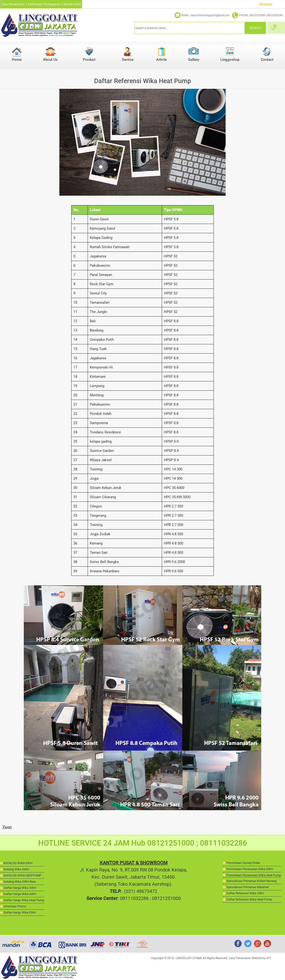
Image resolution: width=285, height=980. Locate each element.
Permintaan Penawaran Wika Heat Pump (254, 875)
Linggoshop (230, 60)
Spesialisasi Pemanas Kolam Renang (251, 881)
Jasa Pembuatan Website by (250, 958)
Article (161, 60)
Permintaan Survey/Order (243, 863)
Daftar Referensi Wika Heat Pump (249, 899)
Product (89, 60)
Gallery (194, 60)
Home (17, 60)
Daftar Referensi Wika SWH (245, 893)
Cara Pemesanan (13, 4)
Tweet (7, 827)
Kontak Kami (72, 4)
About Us (50, 60)
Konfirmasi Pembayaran (44, 4)
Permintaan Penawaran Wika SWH (250, 869)
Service (128, 60)
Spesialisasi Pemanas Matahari (248, 887)
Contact (267, 60)
